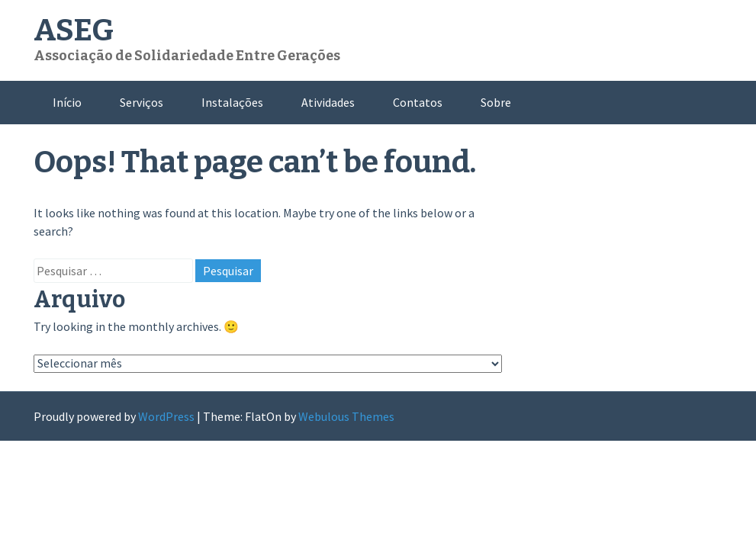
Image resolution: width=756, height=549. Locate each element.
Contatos (418, 102)
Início (67, 102)
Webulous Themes (346, 416)
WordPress (166, 416)
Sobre (496, 102)
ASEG (74, 30)
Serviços (142, 102)
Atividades (328, 102)
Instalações (232, 102)
